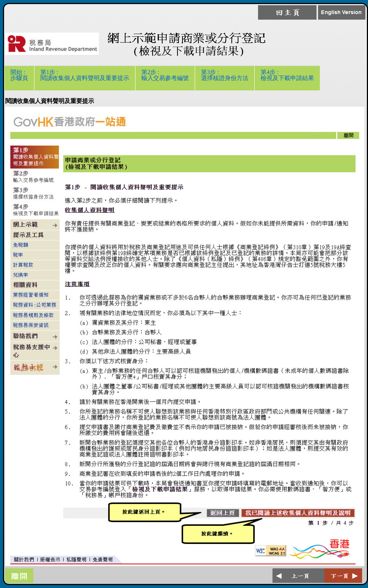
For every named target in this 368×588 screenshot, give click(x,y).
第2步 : (165, 78)
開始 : (19, 78)
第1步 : (85, 78)
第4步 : (287, 78)
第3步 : (225, 78)
